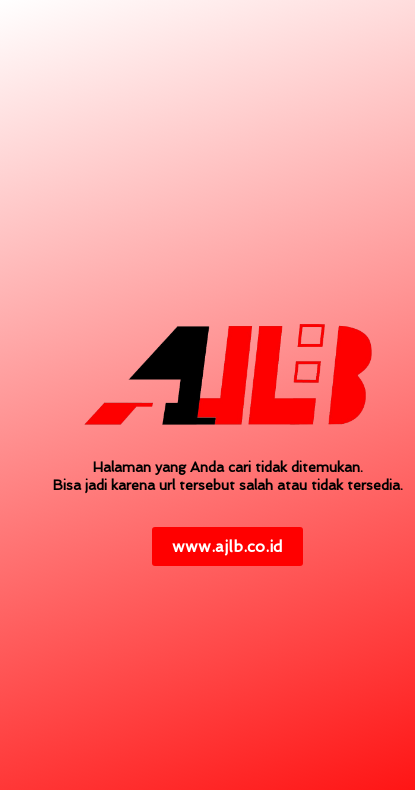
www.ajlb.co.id (227, 546)
